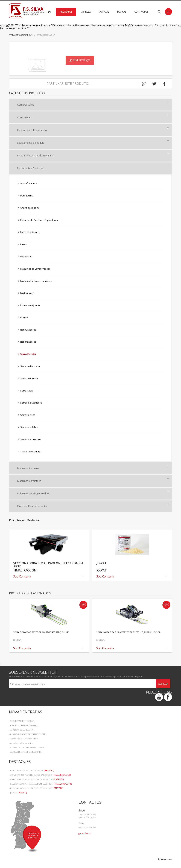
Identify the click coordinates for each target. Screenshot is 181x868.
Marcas (122, 12)
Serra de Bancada (28, 366)
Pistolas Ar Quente (29, 305)
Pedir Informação (80, 60)
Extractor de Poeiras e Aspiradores (37, 220)
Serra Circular (45, 35)
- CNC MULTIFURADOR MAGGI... (24, 725)
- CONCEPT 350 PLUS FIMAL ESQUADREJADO (40, 775)
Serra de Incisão (27, 379)
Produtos (66, 12)
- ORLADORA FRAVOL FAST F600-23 (31, 770)
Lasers (22, 245)
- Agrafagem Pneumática (21, 743)
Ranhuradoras (27, 330)
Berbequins (25, 196)
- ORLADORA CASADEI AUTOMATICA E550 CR (36, 779)
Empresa (86, 12)
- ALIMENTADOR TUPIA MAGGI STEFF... (27, 747)
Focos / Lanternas (28, 232)
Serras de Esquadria (30, 403)
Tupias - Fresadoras (29, 452)
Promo (83, 605)
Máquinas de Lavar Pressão (34, 269)
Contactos (141, 12)
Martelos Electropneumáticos (34, 281)
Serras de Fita (26, 415)
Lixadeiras (24, 257)
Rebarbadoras (27, 342)
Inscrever (163, 684)
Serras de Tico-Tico (29, 440)
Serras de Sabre (28, 427)
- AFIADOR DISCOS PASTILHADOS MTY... (28, 734)
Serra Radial (25, 391)
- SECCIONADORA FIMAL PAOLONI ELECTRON (40, 784)
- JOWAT (18, 793)
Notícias (104, 12)
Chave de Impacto (28, 208)
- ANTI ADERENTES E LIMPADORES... (26, 752)
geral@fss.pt (85, 833)
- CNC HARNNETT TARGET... (22, 721)
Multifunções (26, 293)
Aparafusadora (27, 184)
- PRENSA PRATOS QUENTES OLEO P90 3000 (36, 788)
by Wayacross (165, 859)
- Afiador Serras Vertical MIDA (24, 739)
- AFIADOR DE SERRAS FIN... (22, 730)
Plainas (23, 318)
